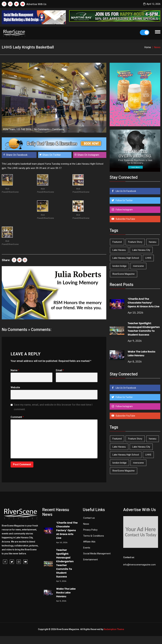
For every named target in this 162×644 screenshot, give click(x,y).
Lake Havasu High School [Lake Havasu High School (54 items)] (126, 258)
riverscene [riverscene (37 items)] (138, 266)
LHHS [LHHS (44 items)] (148, 258)
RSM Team (9, 129)
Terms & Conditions (94, 536)
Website (15, 387)
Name (15, 370)
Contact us (89, 518)
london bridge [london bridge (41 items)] (120, 266)
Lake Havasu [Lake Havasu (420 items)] (119, 250)
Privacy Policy (90, 530)
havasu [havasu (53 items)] (153, 242)
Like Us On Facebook (126, 191)
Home (148, 47)
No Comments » (43, 129)
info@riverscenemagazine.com (139, 565)
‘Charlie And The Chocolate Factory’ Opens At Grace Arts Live (144, 303)
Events (87, 548)
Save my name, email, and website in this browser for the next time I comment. (53, 407)
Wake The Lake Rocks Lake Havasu (142, 354)
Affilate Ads (89, 542)
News (86, 524)
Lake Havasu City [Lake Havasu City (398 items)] (141, 250)
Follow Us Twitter (124, 200)
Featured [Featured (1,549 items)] (117, 242)
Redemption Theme (114, 629)
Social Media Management (97, 554)
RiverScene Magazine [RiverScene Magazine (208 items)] (124, 274)
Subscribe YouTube (125, 219)
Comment (17, 417)
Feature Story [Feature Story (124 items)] (135, 242)
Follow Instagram (124, 210)
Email (60, 370)
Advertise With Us (36, 4)
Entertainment (90, 560)
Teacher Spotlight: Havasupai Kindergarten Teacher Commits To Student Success (144, 329)
